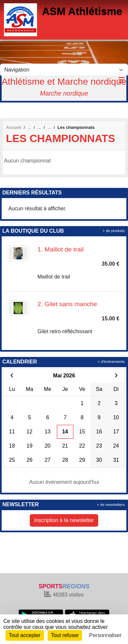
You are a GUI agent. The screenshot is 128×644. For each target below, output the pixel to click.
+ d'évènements (111, 362)
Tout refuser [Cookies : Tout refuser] (65, 635)
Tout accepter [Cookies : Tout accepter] (25, 635)
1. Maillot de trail (61, 249)
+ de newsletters (111, 505)
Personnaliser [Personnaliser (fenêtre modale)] (106, 635)
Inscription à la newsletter (64, 520)
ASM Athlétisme (82, 11)
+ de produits (114, 231)
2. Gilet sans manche (67, 304)
